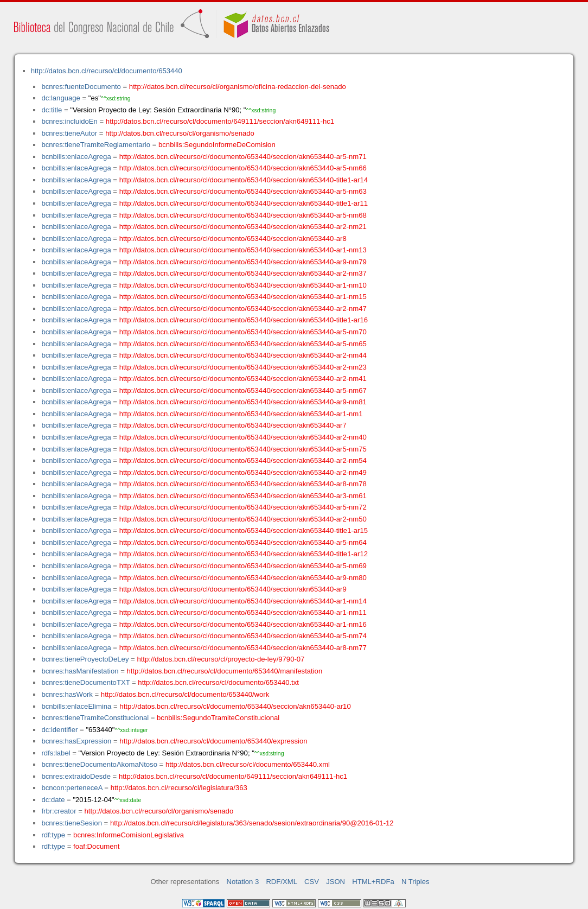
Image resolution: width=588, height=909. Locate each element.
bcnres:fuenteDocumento (81, 87)
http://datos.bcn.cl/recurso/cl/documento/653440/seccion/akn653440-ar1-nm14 (243, 601)
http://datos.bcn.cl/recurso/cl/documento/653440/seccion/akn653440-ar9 (233, 589)
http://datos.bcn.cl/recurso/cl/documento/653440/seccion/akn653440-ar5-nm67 (243, 390)
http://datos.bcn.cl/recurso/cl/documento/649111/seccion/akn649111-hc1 (220, 121)
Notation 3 (243, 882)
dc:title (52, 110)
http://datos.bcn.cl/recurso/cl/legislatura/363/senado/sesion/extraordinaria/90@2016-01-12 (252, 823)
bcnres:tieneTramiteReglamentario (96, 145)
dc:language (60, 98)
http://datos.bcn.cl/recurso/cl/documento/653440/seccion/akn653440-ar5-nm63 (243, 191)
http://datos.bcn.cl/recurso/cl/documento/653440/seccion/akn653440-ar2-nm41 (243, 379)
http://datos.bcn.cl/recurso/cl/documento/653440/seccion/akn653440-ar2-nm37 (243, 273)
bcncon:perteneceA (72, 788)
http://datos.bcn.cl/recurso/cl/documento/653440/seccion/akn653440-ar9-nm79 (243, 262)
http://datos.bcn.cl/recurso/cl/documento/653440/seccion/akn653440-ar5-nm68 (243, 215)
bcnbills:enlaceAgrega (76, 157)
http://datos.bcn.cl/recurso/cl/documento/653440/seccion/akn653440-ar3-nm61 (243, 496)
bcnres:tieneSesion (72, 823)
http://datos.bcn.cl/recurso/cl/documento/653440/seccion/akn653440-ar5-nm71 (243, 157)
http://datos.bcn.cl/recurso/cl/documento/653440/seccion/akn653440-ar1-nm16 (243, 624)
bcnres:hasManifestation (80, 671)
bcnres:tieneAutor (69, 133)
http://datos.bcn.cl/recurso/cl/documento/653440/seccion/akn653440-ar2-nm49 (243, 472)
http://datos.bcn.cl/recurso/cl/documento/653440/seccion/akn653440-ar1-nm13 (243, 250)
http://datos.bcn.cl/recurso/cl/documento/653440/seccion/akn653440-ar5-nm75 (243, 449)
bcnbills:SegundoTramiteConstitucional (218, 718)
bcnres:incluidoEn (69, 121)
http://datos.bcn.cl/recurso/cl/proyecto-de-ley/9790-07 (220, 659)
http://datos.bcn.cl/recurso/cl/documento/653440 (107, 71)
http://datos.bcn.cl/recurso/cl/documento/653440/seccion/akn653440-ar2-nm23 (243, 367)
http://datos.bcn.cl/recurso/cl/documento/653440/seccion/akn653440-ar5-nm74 (243, 636)
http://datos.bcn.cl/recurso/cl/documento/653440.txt (218, 682)
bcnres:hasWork (67, 694)
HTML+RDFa (373, 882)
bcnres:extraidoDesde (76, 776)
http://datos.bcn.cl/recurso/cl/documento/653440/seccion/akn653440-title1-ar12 (244, 554)
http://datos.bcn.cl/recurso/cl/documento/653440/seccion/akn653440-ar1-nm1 (241, 414)
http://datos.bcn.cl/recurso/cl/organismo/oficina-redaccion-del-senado (238, 87)
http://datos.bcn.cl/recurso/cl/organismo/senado (180, 133)
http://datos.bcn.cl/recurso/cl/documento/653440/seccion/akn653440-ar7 (233, 425)
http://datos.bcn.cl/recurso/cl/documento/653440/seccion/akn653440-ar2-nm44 (243, 355)
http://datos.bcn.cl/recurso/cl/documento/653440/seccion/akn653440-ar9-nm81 (243, 402)
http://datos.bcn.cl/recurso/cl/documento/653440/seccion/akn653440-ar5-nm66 (243, 168)
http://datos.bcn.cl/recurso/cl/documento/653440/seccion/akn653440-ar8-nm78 (243, 484)
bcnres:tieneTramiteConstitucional (95, 718)
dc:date (53, 800)
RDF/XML (282, 882)
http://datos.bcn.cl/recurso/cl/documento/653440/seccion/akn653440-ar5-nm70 (243, 332)
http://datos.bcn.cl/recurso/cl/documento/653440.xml (248, 764)
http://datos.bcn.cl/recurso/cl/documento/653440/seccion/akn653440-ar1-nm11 (243, 612)
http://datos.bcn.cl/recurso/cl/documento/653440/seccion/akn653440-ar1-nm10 (243, 285)
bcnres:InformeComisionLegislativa (129, 835)
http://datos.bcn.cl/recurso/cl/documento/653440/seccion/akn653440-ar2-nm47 (243, 309)
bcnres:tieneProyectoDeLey (85, 659)
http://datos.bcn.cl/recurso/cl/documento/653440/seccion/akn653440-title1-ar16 (244, 320)
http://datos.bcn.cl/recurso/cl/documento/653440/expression (213, 741)
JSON (335, 882)
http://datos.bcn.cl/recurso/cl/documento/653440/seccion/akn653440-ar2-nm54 (243, 460)
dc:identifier (59, 730)
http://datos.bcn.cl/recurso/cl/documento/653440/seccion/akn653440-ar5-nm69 (243, 566)
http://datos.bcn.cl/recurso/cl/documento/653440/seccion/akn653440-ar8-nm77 (243, 648)
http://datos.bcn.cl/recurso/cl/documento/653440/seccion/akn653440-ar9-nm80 (243, 578)
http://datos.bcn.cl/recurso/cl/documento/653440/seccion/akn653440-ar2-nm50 (243, 519)
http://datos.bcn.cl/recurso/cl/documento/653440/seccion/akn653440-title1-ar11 (244, 203)
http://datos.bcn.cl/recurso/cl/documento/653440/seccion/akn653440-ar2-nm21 (243, 227)
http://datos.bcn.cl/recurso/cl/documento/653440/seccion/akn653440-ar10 (235, 706)
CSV (312, 882)
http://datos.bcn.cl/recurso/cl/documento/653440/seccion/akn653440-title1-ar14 (244, 180)
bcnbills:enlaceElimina (76, 706)
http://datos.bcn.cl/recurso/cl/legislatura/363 (179, 788)
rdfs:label (56, 753)
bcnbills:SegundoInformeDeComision (217, 145)
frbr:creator (59, 811)
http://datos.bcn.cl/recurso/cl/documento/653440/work (185, 694)
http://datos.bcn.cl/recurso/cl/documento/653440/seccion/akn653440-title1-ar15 (244, 530)
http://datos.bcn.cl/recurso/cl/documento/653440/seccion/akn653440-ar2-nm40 (243, 437)
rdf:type (53, 835)
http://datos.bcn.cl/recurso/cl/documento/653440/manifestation (224, 671)
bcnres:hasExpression (76, 741)
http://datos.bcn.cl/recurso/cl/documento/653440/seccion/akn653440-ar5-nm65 (243, 344)
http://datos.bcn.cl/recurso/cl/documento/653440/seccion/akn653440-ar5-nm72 (243, 507)
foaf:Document (96, 846)
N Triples (416, 882)
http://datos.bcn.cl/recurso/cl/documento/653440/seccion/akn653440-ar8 (233, 239)
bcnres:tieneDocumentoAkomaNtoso (99, 764)
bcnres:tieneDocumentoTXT (85, 682)
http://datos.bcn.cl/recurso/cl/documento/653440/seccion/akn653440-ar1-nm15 (243, 297)
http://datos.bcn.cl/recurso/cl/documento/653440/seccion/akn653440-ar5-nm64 (243, 542)
